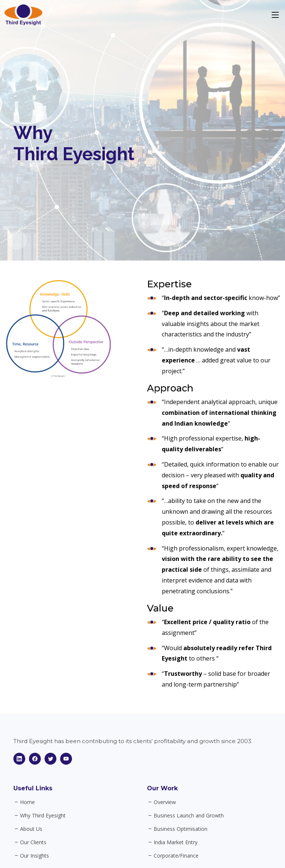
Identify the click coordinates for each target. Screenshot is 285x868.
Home (27, 802)
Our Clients (33, 842)
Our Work (162, 788)
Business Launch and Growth (189, 816)
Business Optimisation (181, 829)
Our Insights (35, 856)
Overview (165, 802)
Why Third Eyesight (43, 816)
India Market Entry (176, 842)
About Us (31, 829)
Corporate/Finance (176, 856)
